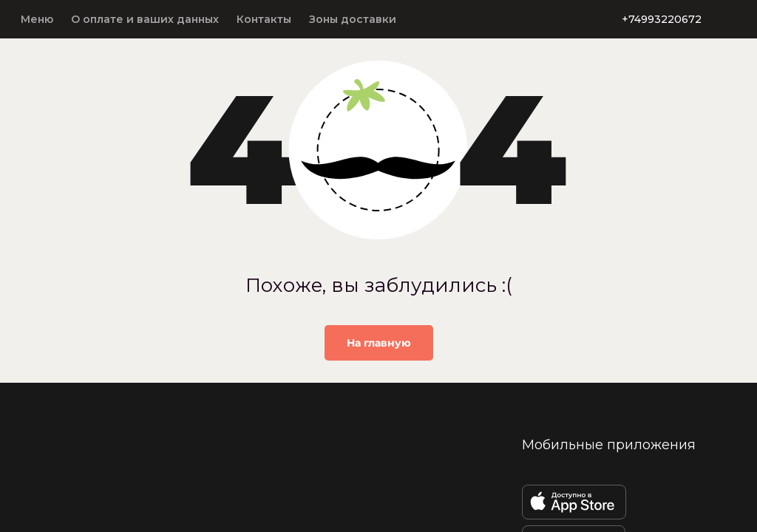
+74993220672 (662, 19)
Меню (37, 19)
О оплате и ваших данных (145, 19)
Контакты (264, 19)
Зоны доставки (353, 19)
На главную (379, 343)
